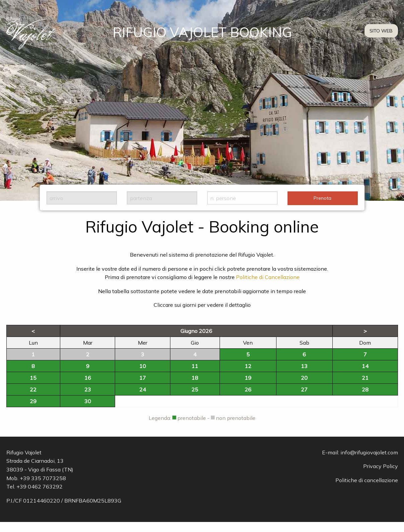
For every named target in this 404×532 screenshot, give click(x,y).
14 (365, 366)
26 (248, 389)
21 (365, 378)
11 (195, 366)
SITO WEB (381, 31)
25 (195, 389)
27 (304, 389)
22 (33, 389)
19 (248, 378)
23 (88, 389)
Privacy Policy (381, 466)
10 (143, 366)
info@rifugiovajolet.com (369, 452)
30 (88, 401)
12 (248, 366)
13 (304, 366)
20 (304, 378)
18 (195, 378)
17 (143, 378)
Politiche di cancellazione (367, 480)
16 (88, 378)
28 (365, 389)
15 (33, 378)
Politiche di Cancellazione (268, 277)
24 (143, 389)
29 (33, 401)
